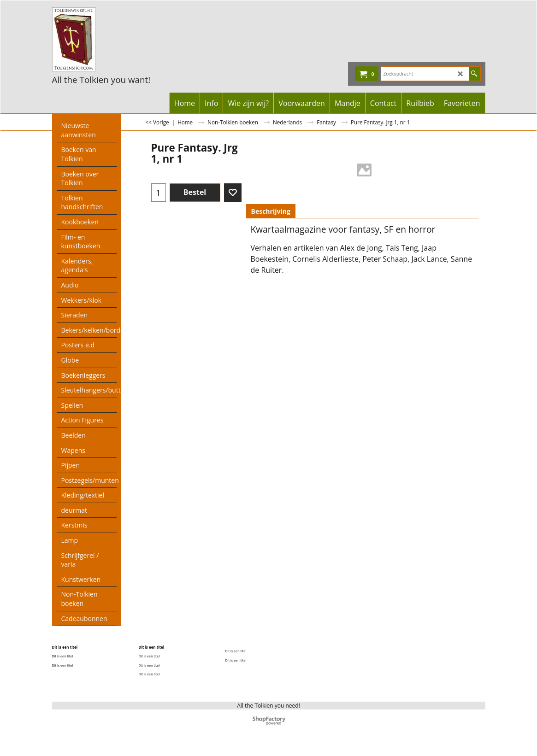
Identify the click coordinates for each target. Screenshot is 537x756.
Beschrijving (271, 211)
